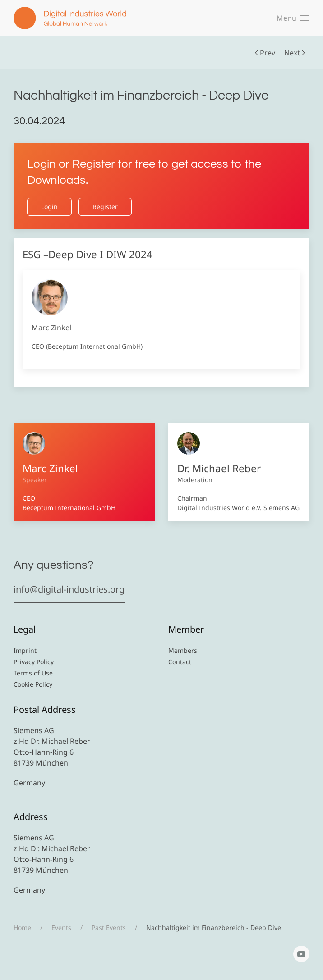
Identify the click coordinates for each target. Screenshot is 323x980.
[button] (293, 18)
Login (49, 207)
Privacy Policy (34, 662)
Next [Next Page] (295, 53)
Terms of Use (33, 673)
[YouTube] (301, 954)
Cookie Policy (33, 684)
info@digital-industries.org (69, 589)
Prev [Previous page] (265, 53)
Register (105, 207)
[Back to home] (70, 18)
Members (183, 650)
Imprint (25, 650)
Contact (180, 662)
